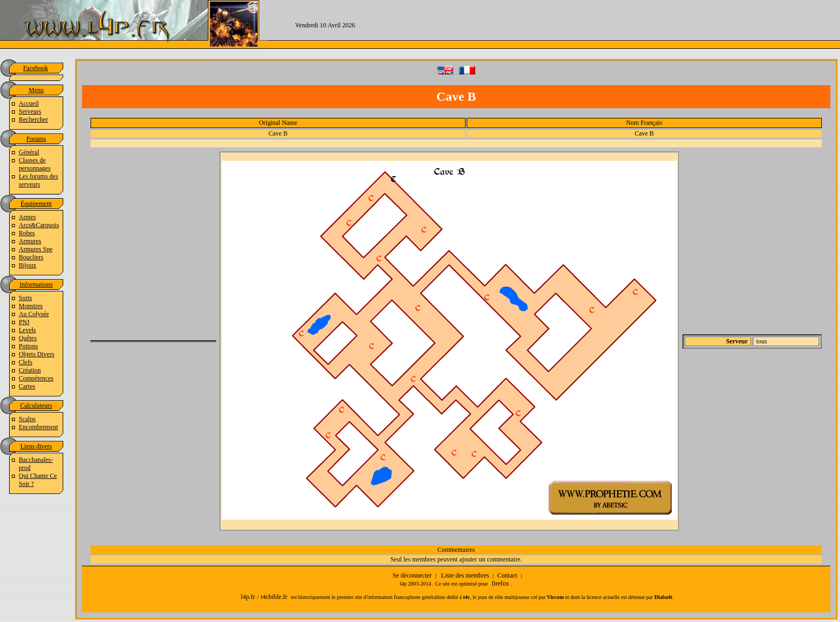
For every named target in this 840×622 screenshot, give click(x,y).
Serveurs (30, 111)
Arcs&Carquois (39, 225)
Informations (36, 284)
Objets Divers (36, 354)
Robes (27, 233)
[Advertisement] (611, 24)
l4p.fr (248, 597)
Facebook (36, 68)
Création (30, 370)
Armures (30, 241)
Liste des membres (465, 575)
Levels (27, 330)
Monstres (31, 306)
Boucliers (31, 257)
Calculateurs (36, 406)
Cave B (278, 133)
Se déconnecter (412, 575)
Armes (27, 217)
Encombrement (38, 427)
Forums (36, 139)
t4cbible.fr (274, 597)
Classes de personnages (35, 164)
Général (29, 152)
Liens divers (36, 446)
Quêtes (28, 338)
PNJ (24, 322)
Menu (36, 90)
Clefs (25, 362)
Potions (28, 346)
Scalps (27, 419)
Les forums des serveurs (38, 180)
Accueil (29, 103)
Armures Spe (36, 249)
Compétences (36, 378)
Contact (507, 575)
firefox (501, 583)
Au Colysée (34, 314)
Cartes (27, 386)
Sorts (25, 298)
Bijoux (28, 265)
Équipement (36, 204)
